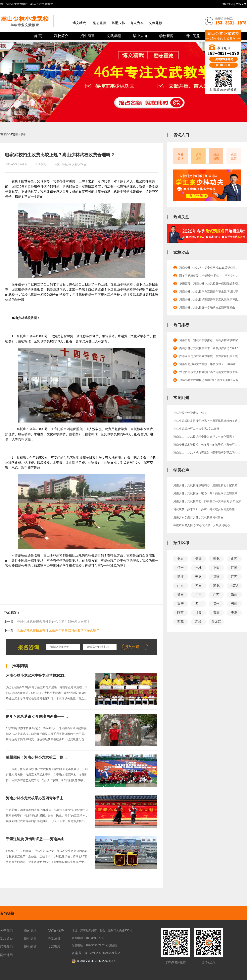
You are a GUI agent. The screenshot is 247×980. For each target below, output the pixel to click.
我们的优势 (56, 931)
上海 (216, 568)
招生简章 (87, 36)
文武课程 (114, 36)
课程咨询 (198, 157)
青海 (216, 613)
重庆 (180, 604)
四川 (198, 604)
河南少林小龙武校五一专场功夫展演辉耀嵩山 (207, 307)
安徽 (198, 577)
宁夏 (234, 613)
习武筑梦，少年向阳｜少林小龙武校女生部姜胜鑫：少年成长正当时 (207, 509)
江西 (234, 577)
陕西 (180, 613)
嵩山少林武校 (53, 555)
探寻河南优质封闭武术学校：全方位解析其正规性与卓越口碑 (210, 356)
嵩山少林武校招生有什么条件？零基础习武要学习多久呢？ (58, 630)
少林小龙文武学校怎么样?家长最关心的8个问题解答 (210, 380)
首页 (4, 134)
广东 (198, 595)
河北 (216, 559)
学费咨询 (181, 157)
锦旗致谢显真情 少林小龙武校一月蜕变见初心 (202, 525)
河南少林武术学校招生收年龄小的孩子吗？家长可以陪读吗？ (207, 445)
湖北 (216, 586)
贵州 (216, 604)
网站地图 (6, 955)
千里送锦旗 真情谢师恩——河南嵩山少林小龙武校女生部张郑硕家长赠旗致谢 (67, 839)
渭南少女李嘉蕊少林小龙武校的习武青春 (198, 517)
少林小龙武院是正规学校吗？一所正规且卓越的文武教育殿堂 (207, 421)
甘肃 (198, 613)
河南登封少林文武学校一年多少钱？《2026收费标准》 (210, 364)
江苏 (234, 568)
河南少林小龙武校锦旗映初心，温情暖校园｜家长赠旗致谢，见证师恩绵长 (207, 485)
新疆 (198, 622)
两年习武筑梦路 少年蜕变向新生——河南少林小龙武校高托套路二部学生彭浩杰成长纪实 (210, 276)
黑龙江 (216, 622)
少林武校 (126, 284)
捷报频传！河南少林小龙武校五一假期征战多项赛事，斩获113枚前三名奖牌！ (68, 757)
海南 (234, 595)
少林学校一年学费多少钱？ (190, 413)
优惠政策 (234, 157)
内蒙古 (234, 586)
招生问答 (19, 134)
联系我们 (6, 947)
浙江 (180, 577)
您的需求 (30, 931)
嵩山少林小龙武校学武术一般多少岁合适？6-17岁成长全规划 (210, 348)
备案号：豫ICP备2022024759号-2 (96, 953)
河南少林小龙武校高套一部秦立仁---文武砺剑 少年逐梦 (207, 501)
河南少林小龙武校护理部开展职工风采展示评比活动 (210, 299)
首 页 (38, 36)
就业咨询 (216, 157)
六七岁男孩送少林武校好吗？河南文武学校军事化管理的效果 (210, 372)
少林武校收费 (27, 318)
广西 (216, 595)
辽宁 (180, 568)
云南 (234, 604)
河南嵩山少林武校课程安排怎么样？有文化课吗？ (204, 437)
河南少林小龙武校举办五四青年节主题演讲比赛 (44, 798)
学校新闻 (166, 36)
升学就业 (54, 939)
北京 (180, 559)
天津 (198, 559)
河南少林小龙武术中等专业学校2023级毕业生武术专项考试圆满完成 (60, 676)
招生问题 (193, 36)
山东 (180, 586)
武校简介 (61, 36)
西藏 (180, 622)
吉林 (198, 568)
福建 (216, 577)
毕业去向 (140, 36)
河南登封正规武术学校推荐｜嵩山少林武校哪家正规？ (210, 340)
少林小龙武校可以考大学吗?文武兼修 (196, 429)
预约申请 (132, 647)
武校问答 (241, 4)
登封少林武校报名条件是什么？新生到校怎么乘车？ (53, 622)
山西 (234, 559)
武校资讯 (228, 4)
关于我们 (6, 931)
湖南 (180, 595)
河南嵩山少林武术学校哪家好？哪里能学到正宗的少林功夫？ (207, 453)
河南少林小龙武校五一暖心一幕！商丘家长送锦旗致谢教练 (207, 493)
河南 (198, 586)
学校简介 (6, 939)
